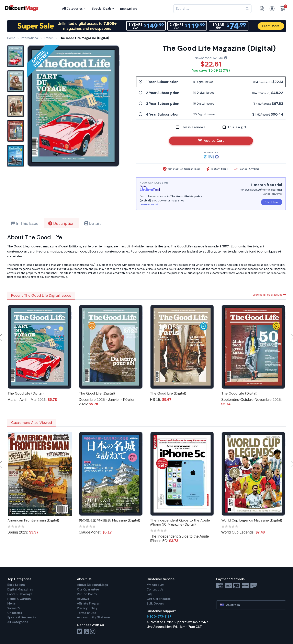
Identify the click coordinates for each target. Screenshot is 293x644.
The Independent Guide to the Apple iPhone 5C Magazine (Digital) (180, 522)
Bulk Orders (155, 604)
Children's (15, 613)
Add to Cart (211, 141)
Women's (14, 608)
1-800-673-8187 (159, 617)
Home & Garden (19, 599)
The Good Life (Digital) (26, 393)
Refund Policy (87, 594)
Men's (12, 604)
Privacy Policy (87, 608)
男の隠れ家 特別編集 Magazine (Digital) (109, 520)
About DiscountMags (92, 585)
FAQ (149, 594)
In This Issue (25, 223)
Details (93, 223)
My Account (156, 585)
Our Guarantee (88, 589)
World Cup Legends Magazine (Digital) (252, 520)
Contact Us (155, 589)
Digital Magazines (20, 589)
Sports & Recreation (22, 617)
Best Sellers (16, 585)
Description (61, 223)
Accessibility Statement (95, 617)
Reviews (83, 599)
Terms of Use (87, 613)
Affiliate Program (89, 604)
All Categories (18, 622)
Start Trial (272, 202)
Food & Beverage (20, 594)
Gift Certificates (159, 599)
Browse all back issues (269, 295)
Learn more (149, 204)
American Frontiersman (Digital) (33, 520)
